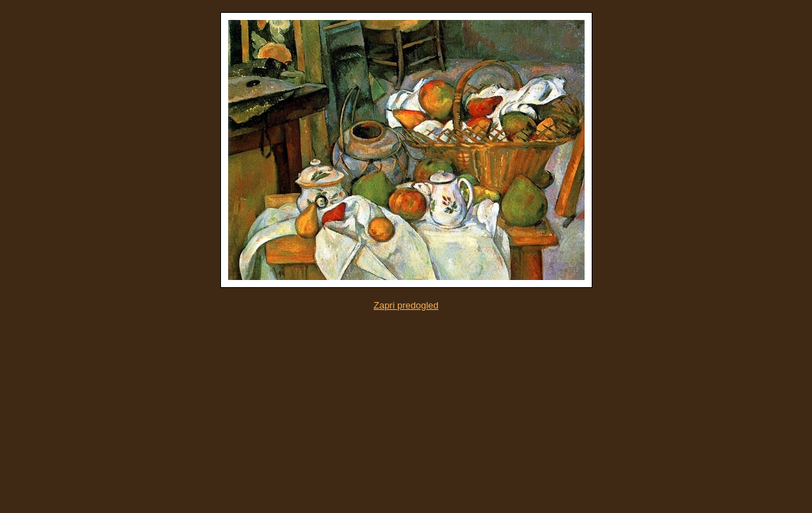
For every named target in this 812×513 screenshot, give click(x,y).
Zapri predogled (406, 305)
